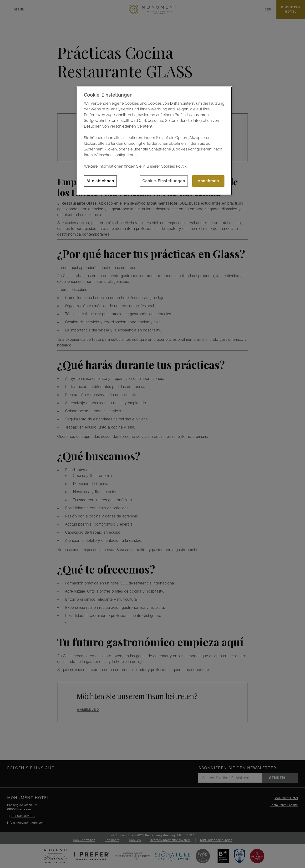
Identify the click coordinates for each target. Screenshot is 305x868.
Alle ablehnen (100, 181)
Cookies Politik (174, 166)
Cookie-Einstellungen (164, 181)
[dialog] (154, 141)
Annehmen (208, 181)
